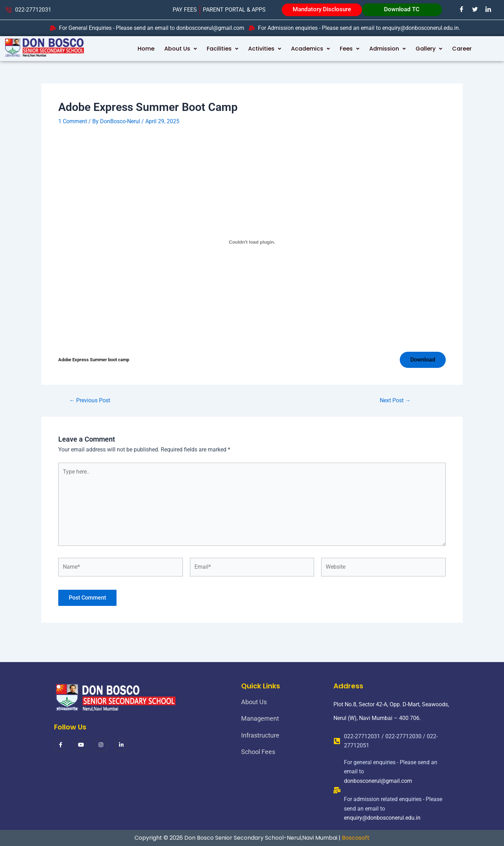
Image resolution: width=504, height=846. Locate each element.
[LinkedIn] (489, 9)
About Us (181, 49)
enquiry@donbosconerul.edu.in (382, 818)
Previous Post (90, 401)
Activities (265, 49)
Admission (387, 49)
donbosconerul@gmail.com (378, 781)
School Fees (258, 752)
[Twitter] (475, 9)
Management (260, 718)
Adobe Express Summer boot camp (94, 360)
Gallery (429, 49)
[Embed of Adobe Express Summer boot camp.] (252, 242)
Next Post (395, 401)
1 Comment (73, 121)
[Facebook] (462, 9)
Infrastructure (260, 735)
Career (462, 49)
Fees (350, 49)
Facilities (223, 49)
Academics (310, 49)
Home (146, 49)
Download (423, 360)
